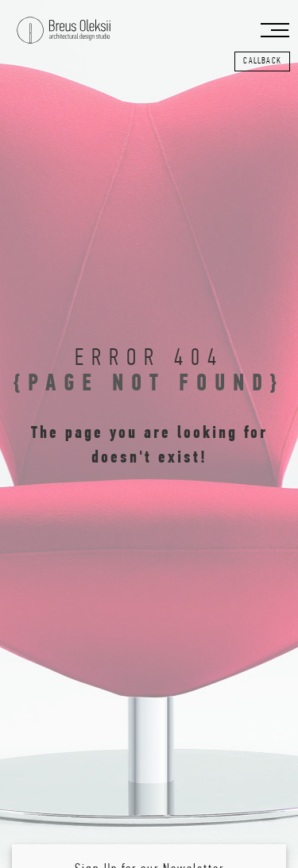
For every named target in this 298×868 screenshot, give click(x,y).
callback (262, 61)
